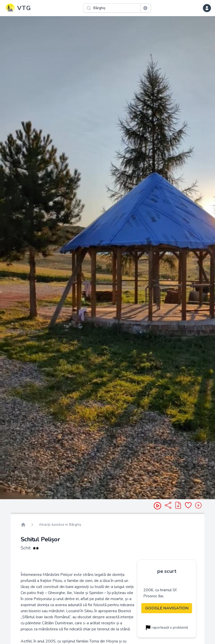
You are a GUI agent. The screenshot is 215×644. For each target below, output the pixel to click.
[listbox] (107, 258)
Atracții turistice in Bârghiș (60, 525)
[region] (107, 258)
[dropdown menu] (207, 8)
